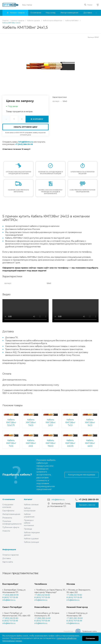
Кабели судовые (31, 539)
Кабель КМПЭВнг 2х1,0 (50, 419)
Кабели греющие (32, 542)
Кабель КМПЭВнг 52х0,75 (11, 419)
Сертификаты (8, 511)
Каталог (28, 499)
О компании (9, 499)
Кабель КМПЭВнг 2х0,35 (70, 440)
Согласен (90, 638)
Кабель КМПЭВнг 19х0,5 (50, 440)
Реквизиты (7, 518)
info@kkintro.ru (26, 142)
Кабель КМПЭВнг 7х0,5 (31, 419)
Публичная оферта (11, 527)
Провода (28, 529)
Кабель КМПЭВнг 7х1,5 (11, 440)
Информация (9, 549)
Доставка (7, 558)
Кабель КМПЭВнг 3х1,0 (90, 419)
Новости (6, 531)
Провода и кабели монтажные (29, 523)
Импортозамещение (11, 514)
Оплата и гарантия (11, 555)
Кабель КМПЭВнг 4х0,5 (90, 440)
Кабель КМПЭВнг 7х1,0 (70, 419)
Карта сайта (8, 562)
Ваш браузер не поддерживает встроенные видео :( (26, 311)
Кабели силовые (31, 505)
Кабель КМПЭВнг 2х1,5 (31, 440)
